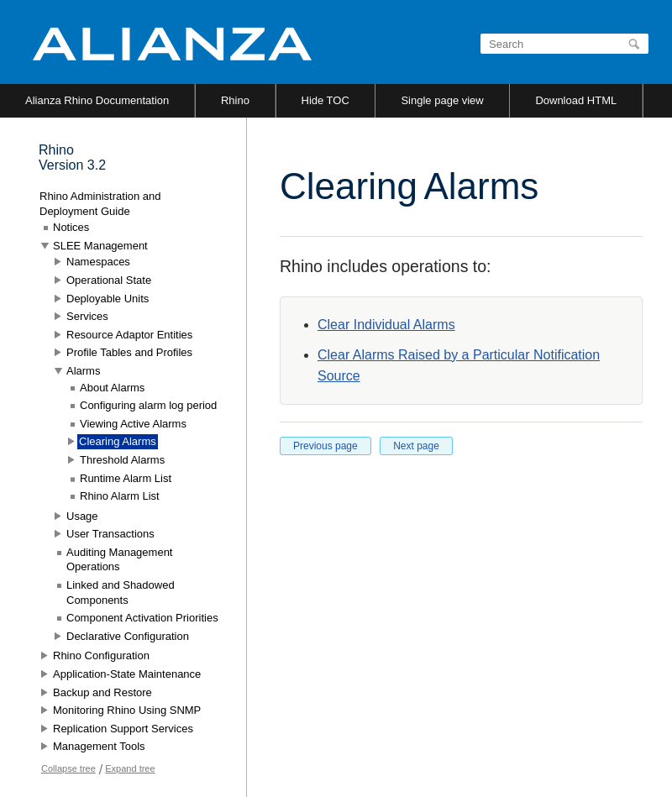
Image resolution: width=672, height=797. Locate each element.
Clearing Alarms (118, 441)
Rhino (235, 100)
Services (87, 316)
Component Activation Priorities (142, 618)
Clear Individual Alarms (386, 325)
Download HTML (576, 100)
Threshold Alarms (122, 460)
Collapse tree (68, 768)
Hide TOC (325, 100)
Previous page (325, 446)
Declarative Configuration (128, 636)
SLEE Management (100, 246)
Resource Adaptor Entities (129, 335)
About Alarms (112, 388)
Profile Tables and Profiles (129, 352)
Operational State (109, 280)
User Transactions (110, 534)
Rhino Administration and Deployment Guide (100, 204)
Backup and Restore (102, 692)
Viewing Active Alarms (133, 424)
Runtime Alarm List (126, 478)
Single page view (442, 100)
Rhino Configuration (101, 655)
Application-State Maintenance (127, 674)
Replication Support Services (123, 729)
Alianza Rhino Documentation (97, 100)
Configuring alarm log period (148, 405)
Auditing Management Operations (119, 560)
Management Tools (99, 746)
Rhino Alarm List (120, 496)
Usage (82, 516)
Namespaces (98, 262)
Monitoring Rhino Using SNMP (127, 710)
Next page (416, 446)
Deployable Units (108, 299)
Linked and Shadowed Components (121, 593)
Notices (71, 227)
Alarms (83, 371)
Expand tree (130, 768)
